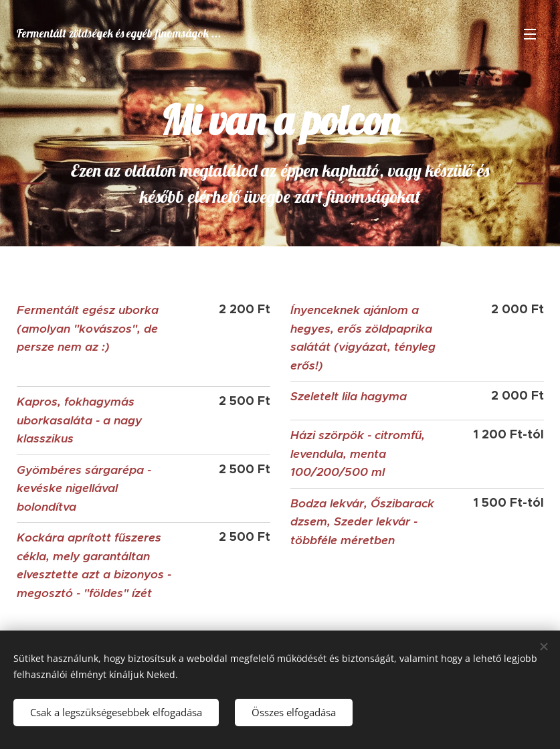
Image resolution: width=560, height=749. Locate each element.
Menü (530, 34)
